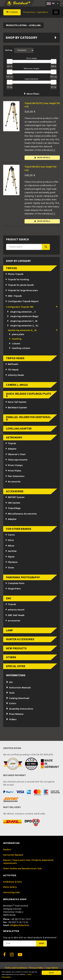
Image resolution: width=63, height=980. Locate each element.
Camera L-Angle (17, 385)
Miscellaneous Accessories (21, 514)
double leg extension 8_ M (33, 330)
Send (41, 943)
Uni (9, 682)
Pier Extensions (15, 476)
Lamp (9, 630)
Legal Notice (42, 12)
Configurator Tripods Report (22, 302)
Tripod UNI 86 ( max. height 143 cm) (40, 169)
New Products (16, 648)
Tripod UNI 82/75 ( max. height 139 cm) (42, 105)
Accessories (13, 482)
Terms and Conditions (16, 968)
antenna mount (15, 610)
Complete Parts (15, 583)
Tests (10, 693)
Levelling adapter (19, 429)
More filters (32, 94)
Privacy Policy (29, 12)
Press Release (15, 714)
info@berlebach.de (19, 925)
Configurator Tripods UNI (32, 307)
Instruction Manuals (18, 688)
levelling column (20, 348)
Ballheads (12, 364)
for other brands (19, 529)
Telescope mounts (16, 460)
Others (11, 657)
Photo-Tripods (14, 274)
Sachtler (11, 551)
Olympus (11, 562)
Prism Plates (13, 471)
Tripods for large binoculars (22, 291)
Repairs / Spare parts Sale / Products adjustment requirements (28, 862)
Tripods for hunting (17, 280)
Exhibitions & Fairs (13, 882)
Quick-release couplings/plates (28, 395)
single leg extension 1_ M (22, 321)
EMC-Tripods (14, 296)
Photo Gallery (10, 887)
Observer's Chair (15, 454)
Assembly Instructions (20, 709)
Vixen (10, 568)
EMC (9, 598)
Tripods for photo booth (20, 285)
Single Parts (13, 589)
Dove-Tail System (16, 402)
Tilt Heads (12, 370)
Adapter (11, 449)
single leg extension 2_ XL (23, 326)
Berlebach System (16, 408)
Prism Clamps (14, 465)
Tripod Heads (15, 358)
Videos (11, 720)
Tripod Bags (13, 508)
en (51, 4)
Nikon (10, 546)
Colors (11, 704)
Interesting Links (12, 893)
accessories (13, 621)
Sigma (10, 557)
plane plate (16, 334)
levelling (15, 339)
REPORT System (15, 497)
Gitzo (10, 540)
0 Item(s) (12, 12)
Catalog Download (18, 698)
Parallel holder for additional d (28, 418)
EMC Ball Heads (15, 615)
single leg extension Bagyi (23, 316)
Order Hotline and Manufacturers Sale (23, 869)
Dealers (7, 850)
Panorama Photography (23, 577)
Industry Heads (15, 375)
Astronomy (14, 438)
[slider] (10, 61)
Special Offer (16, 666)
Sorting (9, 50)
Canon (10, 535)
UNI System (13, 503)
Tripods (12, 268)
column (15, 344)
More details (42, 158)
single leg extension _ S (21, 312)
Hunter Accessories (20, 639)
